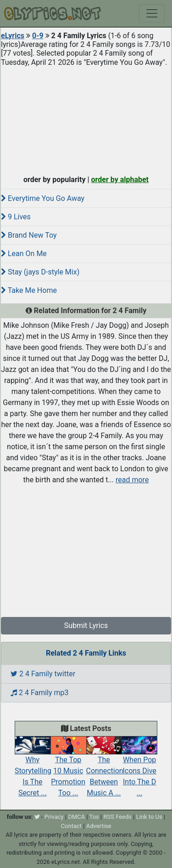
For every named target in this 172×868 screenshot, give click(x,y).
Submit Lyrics (86, 625)
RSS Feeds (117, 817)
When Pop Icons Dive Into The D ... (139, 769)
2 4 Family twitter (43, 674)
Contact (71, 826)
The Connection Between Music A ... (105, 769)
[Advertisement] (86, 119)
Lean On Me (24, 254)
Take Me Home (29, 290)
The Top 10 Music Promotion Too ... (68, 769)
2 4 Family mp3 (40, 693)
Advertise (99, 826)
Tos (94, 817)
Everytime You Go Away (43, 198)
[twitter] (37, 817)
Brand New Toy (29, 235)
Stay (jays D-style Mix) (40, 272)
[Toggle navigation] (152, 13)
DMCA (76, 817)
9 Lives (16, 217)
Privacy (54, 817)
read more (132, 480)
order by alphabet (120, 180)
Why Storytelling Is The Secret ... (33, 769)
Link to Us (149, 817)
